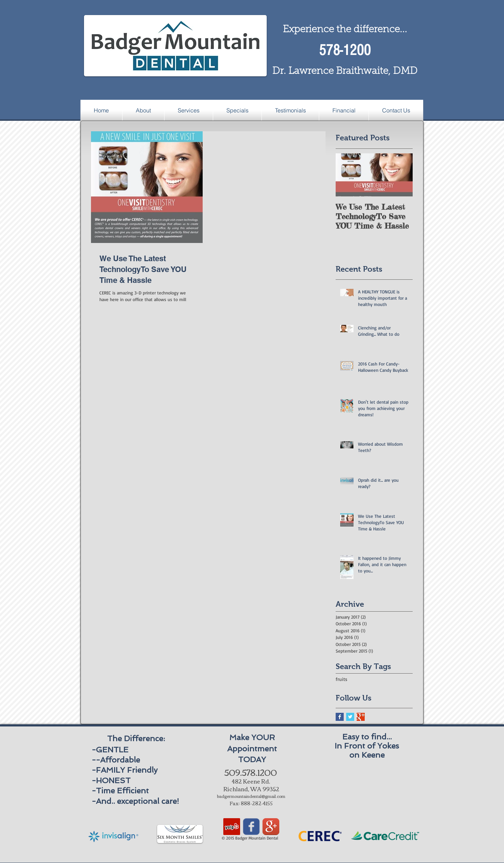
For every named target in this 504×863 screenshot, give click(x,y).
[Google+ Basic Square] (361, 717)
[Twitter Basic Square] (350, 717)
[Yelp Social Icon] (232, 827)
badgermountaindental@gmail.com (251, 796)
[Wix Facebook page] (251, 827)
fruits (341, 679)
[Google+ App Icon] (271, 827)
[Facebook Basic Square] (340, 717)
